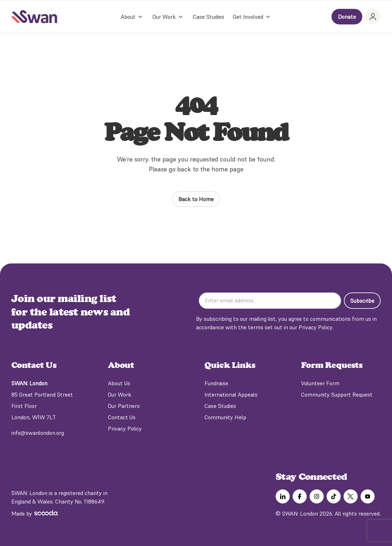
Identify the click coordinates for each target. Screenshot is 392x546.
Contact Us (122, 417)
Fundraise (216, 383)
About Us (119, 383)
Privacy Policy (125, 428)
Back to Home (196, 199)
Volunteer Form (320, 383)
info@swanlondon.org (38, 433)
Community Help (225, 417)
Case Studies (209, 17)
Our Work (120, 394)
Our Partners (124, 406)
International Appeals (231, 394)
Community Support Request (337, 394)
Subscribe (362, 301)
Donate (347, 17)
